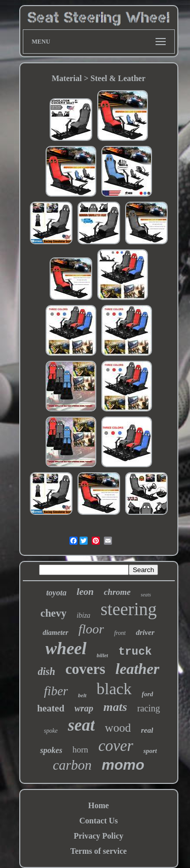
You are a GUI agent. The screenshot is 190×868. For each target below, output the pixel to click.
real (147, 730)
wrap (84, 708)
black (114, 689)
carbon (72, 765)
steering (128, 609)
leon (85, 592)
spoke (51, 731)
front (120, 633)
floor (91, 629)
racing (149, 708)
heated (51, 708)
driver (145, 632)
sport (150, 751)
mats (115, 707)
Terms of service (99, 851)
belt (82, 695)
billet (103, 655)
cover (116, 746)
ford (147, 694)
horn (80, 750)
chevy (53, 613)
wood (118, 728)
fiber (56, 691)
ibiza (83, 615)
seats (146, 595)
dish (46, 671)
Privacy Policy (98, 836)
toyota (56, 593)
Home (99, 805)
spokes (51, 750)
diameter (55, 633)
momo (123, 765)
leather (138, 669)
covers (85, 669)
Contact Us (99, 821)
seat (81, 725)
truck (135, 652)
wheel (66, 648)
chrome (117, 592)
